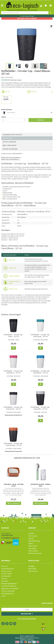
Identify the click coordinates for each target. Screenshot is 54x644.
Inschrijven (27, 614)
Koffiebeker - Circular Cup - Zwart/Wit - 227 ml (40, 408)
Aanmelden (32, 569)
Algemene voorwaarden (10, 589)
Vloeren (31, 538)
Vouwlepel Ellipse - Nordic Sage (40, 485)
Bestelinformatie (8, 569)
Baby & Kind (33, 546)
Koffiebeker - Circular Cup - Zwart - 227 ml (13, 336)
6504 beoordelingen (27, 640)
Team (3, 596)
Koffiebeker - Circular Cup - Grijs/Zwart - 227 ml (13, 408)
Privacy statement (8, 591)
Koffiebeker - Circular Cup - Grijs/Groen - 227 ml (40, 336)
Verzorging (32, 548)
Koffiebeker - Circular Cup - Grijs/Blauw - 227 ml (40, 372)
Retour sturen (6, 571)
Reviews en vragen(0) (10, 149)
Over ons (5, 566)
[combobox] (27, 113)
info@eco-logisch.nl (10, 538)
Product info (8, 138)
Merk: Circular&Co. (10, 145)
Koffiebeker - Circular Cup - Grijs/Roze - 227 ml (13, 372)
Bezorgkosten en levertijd (12, 135)
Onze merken (33, 551)
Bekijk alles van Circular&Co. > (11, 157)
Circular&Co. (9, 77)
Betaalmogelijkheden (9, 584)
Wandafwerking (34, 541)
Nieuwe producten (35, 553)
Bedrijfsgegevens (8, 593)
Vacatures (5, 581)
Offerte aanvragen (9, 142)
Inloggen (32, 566)
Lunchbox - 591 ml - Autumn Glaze (14, 485)
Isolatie (31, 533)
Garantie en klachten (9, 586)
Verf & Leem (33, 536)
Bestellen (40, 120)
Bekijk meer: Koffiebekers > (11, 159)
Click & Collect (7, 574)
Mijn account (33, 571)
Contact (4, 579)
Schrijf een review (16, 80)
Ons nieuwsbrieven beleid (27, 619)
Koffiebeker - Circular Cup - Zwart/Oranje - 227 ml (13, 444)
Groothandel (6, 576)
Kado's (31, 543)
